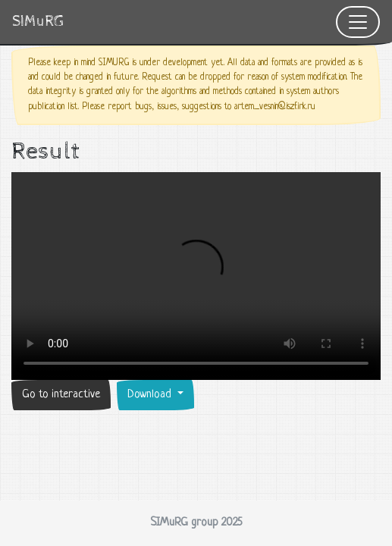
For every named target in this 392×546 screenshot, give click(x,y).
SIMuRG (38, 22)
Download (151, 395)
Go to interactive (61, 395)
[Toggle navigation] (358, 22)
